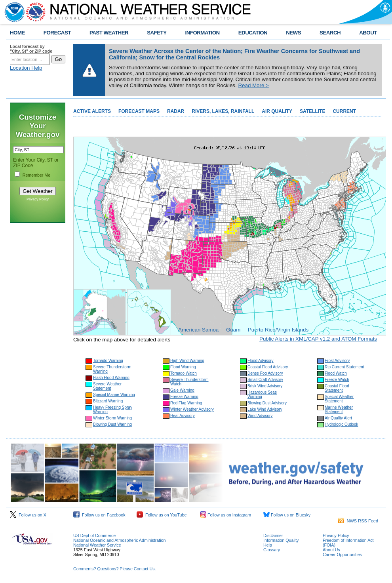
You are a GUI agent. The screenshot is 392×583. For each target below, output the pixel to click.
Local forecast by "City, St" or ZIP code (31, 49)
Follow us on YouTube (162, 515)
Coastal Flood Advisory (268, 367)
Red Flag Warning (186, 403)
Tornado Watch (184, 373)
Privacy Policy (38, 199)
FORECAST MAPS (139, 111)
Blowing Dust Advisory (267, 403)
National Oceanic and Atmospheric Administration (119, 540)
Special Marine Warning (114, 395)
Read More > (253, 85)
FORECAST (57, 33)
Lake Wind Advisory (265, 409)
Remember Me (36, 175)
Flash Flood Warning (111, 378)
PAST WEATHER (109, 33)
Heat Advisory (183, 416)
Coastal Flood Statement (337, 388)
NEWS (293, 33)
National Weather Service (97, 545)
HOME (17, 33)
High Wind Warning (187, 361)
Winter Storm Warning (112, 418)
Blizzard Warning (108, 401)
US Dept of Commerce (94, 535)
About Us (331, 550)
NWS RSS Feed (358, 521)
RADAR (176, 111)
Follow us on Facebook (99, 515)
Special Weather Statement (339, 399)
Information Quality (281, 540)
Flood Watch (336, 373)
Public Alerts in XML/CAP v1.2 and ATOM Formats (318, 339)
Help (268, 545)
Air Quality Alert (338, 418)
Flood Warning (183, 367)
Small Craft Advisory (265, 380)
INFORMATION (203, 33)
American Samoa (198, 330)
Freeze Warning (184, 397)
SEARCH (330, 33)
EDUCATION (253, 33)
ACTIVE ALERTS (92, 111)
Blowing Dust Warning (112, 424)
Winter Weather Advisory (192, 409)
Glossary (272, 550)
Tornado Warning (108, 361)
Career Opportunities (342, 554)
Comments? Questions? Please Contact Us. (114, 569)
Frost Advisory (337, 361)
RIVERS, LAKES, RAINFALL (223, 111)
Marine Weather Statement (339, 410)
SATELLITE (312, 111)
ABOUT (368, 33)
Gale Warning (182, 390)
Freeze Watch (337, 380)
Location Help (26, 68)
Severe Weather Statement (107, 386)
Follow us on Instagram (225, 515)
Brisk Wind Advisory (265, 386)
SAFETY (157, 33)
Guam (233, 330)
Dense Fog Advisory (265, 373)
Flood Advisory (261, 361)
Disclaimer (273, 535)
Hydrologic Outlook (341, 424)
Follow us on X (28, 515)
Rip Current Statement (344, 367)
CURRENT (344, 111)
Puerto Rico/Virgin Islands (278, 330)
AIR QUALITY (277, 111)
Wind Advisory (260, 416)
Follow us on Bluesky (287, 515)
